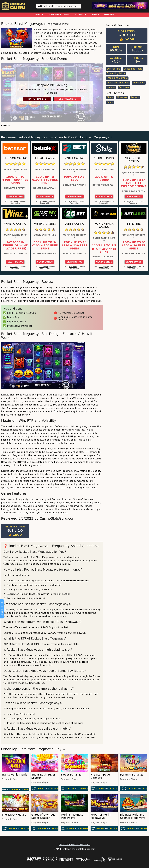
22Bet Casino (74, 158)
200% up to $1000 (104, 178)
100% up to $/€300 (75, 178)
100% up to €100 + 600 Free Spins (15, 180)
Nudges (111, 87)
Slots (39, 15)
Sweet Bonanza (71, 775)
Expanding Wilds (116, 73)
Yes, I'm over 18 (67, 99)
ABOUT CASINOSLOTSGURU (74, 845)
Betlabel (134, 224)
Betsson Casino (15, 158)
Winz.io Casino (15, 224)
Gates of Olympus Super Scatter (43, 816)
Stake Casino (104, 158)
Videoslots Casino (134, 160)
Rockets (135, 97)
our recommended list (75, 581)
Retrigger (124, 87)
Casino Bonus (59, 15)
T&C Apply (14, 201)
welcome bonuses (76, 610)
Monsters (122, 97)
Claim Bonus (15, 196)
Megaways (139, 83)
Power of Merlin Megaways (101, 816)
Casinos (80, 15)
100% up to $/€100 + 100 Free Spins (45, 246)
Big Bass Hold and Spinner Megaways (133, 816)
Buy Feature (113, 69)
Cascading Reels (133, 69)
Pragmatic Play (57, 24)
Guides (109, 15)
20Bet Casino (74, 224)
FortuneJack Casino (104, 225)
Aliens (110, 97)
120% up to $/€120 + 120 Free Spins (74, 246)
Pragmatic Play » (10, 779)
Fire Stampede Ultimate (100, 776)
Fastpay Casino (45, 224)
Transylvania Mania (15, 775)
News (95, 15)
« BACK (6, 125)
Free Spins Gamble (117, 78)
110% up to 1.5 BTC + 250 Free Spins (104, 249)
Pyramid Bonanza (132, 775)
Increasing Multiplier (118, 83)
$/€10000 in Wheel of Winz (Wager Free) (15, 246)
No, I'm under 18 (37, 99)
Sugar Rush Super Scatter (43, 776)
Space (110, 102)
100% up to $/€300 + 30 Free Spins (134, 246)
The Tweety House (14, 815)
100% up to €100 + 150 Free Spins (45, 180)
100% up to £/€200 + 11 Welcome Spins (134, 183)
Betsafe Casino (45, 158)
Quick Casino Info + (15, 170)
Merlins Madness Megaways (72, 816)
